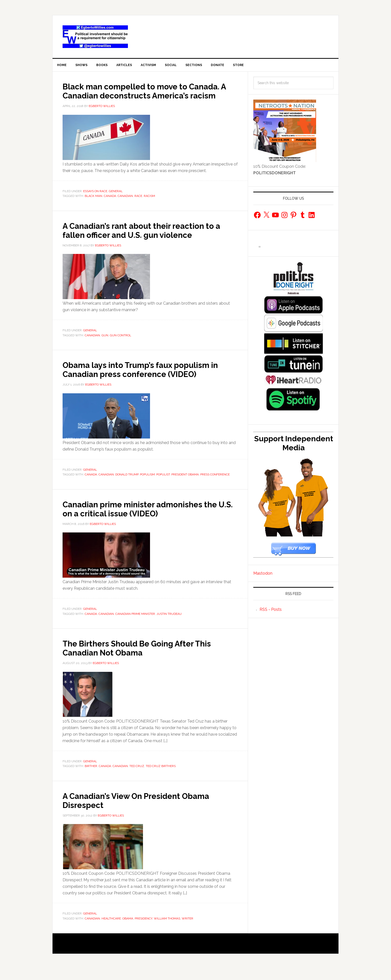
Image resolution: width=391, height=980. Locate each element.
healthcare (111, 930)
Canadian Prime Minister (135, 625)
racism (149, 207)
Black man (93, 207)
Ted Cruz (137, 777)
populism (147, 485)
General (116, 202)
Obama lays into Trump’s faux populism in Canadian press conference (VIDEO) (148, 380)
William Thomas (167, 930)
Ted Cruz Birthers (161, 777)
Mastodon (263, 575)
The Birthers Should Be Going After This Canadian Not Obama (149, 659)
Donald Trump (127, 485)
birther (91, 777)
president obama (185, 485)
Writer (187, 930)
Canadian (125, 207)
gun (105, 346)
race (138, 207)
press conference (215, 485)
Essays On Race (95, 202)
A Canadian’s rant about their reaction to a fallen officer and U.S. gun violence (150, 241)
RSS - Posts (271, 611)
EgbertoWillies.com (95, 37)
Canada (110, 207)
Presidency (143, 930)
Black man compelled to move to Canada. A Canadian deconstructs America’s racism (136, 97)
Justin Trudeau (169, 625)
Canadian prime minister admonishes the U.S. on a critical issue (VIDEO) (143, 520)
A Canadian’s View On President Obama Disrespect (148, 811)
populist (163, 485)
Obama (128, 930)
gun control (120, 346)
